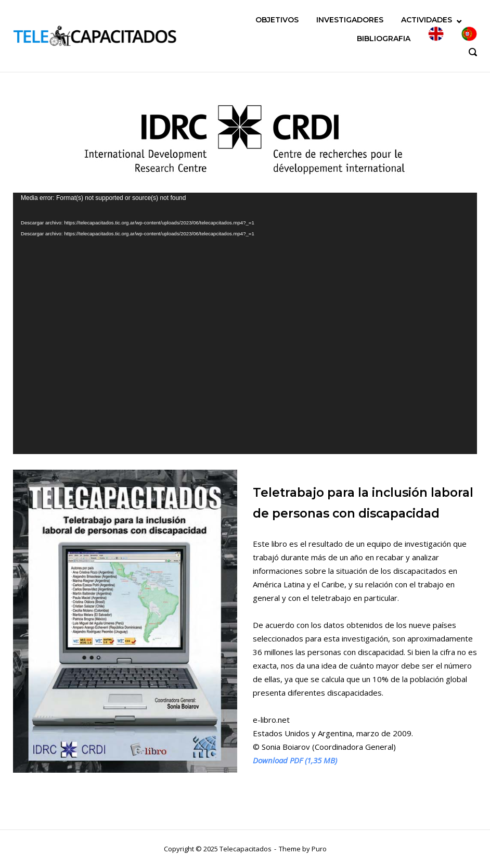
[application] (245, 323)
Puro (319, 849)
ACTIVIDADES (427, 20)
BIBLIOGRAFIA (384, 39)
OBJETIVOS (277, 20)
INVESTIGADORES (350, 20)
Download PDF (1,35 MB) (295, 760)
